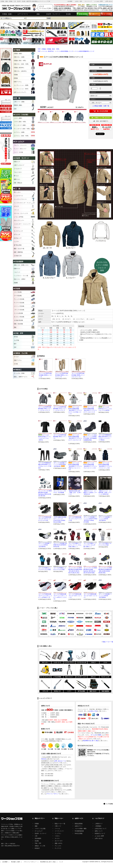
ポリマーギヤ (59, 841)
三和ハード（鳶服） (20, 102)
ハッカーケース (18, 196)
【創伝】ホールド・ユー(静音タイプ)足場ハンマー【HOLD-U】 (90, 493)
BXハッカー (17, 192)
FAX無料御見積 (79, 831)
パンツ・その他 (18, 152)
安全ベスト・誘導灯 (20, 279)
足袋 (15, 109)
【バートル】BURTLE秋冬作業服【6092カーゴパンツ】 (45, 375)
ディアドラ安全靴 (19, 303)
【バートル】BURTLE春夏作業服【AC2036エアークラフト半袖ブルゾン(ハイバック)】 (75, 466)
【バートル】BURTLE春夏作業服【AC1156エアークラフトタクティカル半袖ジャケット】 (75, 410)
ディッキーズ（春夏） (20, 125)
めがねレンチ (18, 238)
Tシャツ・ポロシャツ (20, 149)
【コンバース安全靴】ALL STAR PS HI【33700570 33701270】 (60, 545)
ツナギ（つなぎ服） (41, 829)
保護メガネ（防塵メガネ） (22, 265)
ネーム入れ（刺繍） (20, 373)
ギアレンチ (17, 234)
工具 (36, 836)
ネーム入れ (94, 735)
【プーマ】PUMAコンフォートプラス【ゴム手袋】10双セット (90, 545)
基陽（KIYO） (59, 843)
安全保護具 (38, 838)
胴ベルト (16, 176)
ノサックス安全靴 (19, 310)
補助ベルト (17, 179)
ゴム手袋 (16, 340)
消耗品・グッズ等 (40, 846)
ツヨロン (57, 836)
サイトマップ (88, 1)
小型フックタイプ (19, 165)
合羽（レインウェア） (20, 92)
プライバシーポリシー (53, 794)
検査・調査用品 (18, 252)
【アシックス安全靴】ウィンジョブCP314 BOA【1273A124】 (60, 465)
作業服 (44, 49)
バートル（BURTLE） (48, 51)
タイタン (57, 838)
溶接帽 (16, 283)
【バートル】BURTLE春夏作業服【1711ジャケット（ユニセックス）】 (60, 409)
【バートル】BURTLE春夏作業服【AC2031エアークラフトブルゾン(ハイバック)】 (90, 466)
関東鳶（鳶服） (18, 105)
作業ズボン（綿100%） (21, 71)
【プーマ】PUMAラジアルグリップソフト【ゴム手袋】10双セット (75, 545)
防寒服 (16, 78)
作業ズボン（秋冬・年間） (22, 64)
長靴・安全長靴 (18, 324)
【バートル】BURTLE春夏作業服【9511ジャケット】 (60, 437)
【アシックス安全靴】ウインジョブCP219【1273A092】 (105, 596)
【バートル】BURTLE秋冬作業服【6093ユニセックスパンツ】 (62, 375)
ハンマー (16, 242)
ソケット (16, 210)
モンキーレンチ (18, 231)
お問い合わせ (109, 1)
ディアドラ (58, 848)
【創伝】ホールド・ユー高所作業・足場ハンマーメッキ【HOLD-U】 (105, 493)
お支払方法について (101, 829)
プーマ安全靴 (18, 296)
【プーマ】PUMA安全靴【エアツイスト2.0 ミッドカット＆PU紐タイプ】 (45, 596)
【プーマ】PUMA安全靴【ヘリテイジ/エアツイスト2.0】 (75, 519)
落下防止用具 (18, 245)
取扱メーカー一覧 (108, 642)
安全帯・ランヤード (53, 14)
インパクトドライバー (20, 199)
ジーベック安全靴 (19, 306)
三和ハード (58, 826)
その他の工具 (18, 256)
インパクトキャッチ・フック (22, 203)
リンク (61, 862)
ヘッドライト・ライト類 (21, 276)
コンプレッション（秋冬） (22, 89)
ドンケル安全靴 (18, 313)
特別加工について (100, 833)
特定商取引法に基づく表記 (91, 741)
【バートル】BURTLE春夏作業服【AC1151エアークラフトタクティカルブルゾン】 (75, 438)
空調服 (16, 75)
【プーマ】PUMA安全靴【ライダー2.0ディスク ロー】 (90, 596)
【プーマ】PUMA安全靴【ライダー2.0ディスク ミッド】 (75, 596)
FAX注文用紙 (79, 833)
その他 (16, 364)
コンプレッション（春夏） (22, 85)
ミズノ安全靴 (18, 292)
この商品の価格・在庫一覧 (101, 106)
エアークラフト (23, 14)
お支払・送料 (79, 1)
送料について (99, 831)
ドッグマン (58, 833)
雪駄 (15, 327)
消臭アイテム (18, 360)
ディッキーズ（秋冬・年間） (22, 129)
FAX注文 (44, 759)
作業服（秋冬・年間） (54, 49)
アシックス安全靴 (19, 299)
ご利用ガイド (99, 824)
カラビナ (16, 206)
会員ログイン (79, 826)
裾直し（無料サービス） (21, 377)
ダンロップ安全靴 (19, 317)
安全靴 (68, 14)
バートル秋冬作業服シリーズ (65, 51)
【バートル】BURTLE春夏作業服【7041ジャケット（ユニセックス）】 (45, 409)
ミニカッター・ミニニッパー (22, 224)
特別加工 (37, 848)
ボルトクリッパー (19, 220)
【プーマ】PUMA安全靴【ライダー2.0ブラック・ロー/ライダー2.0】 (45, 519)
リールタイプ (18, 169)
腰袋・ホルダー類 (19, 249)
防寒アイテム (18, 82)
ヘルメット (17, 272)
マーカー (16, 357)
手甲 (15, 347)
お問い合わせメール (60, 761)
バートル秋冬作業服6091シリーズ (84, 51)
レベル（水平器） (19, 217)
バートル (57, 829)
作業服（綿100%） (19, 68)
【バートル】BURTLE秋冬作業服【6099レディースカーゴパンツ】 (78, 375)
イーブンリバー (59, 831)
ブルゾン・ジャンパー (20, 145)
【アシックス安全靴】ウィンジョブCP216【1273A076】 (105, 519)
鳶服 (38, 14)
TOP (39, 49)
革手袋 (16, 337)
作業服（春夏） (8, 14)
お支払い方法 (93, 711)
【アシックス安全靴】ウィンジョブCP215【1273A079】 (45, 545)
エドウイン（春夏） (20, 132)
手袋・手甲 (38, 843)
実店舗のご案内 (16, 862)
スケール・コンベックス (21, 213)
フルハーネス (18, 172)
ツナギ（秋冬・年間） (20, 122)
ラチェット (17, 227)
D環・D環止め (18, 183)
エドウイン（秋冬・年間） (22, 136)
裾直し (100, 735)
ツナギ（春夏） (18, 118)
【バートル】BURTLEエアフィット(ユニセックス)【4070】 (105, 409)
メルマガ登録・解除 (81, 829)
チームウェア (39, 831)
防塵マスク (17, 269)
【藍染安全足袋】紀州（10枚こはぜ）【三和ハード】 (75, 493)
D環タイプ (17, 162)
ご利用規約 (98, 826)
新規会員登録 (79, 824)
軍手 (15, 344)
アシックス (58, 846)
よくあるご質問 (99, 1)
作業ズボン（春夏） (20, 57)
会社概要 (70, 1)
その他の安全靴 (18, 320)
